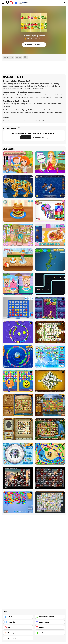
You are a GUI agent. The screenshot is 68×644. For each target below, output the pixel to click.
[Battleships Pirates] (50, 187)
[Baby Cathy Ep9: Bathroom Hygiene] (18, 284)
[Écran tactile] (18, 638)
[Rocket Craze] (50, 284)
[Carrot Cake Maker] (18, 259)
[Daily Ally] (18, 162)
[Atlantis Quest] (18, 429)
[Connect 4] (18, 308)
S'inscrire (26, 137)
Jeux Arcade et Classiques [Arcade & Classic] (19, 121)
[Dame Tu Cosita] (50, 259)
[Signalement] (19, 57)
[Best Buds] (18, 235)
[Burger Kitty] (18, 211)
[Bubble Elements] (50, 357)
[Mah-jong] (18, 633)
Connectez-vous (40, 137)
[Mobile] (50, 633)
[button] (6, 118)
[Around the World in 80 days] (50, 405)
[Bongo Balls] (50, 454)
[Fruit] (18, 627)
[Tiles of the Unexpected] (18, 478)
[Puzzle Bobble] (50, 308)
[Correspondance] (50, 622)
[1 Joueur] (18, 617)
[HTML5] (50, 627)
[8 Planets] (18, 332)
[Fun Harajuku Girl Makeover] (50, 162)
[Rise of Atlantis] (18, 405)
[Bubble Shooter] (18, 502)
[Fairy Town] (18, 454)
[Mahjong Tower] (50, 381)
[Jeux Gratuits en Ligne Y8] (9, 3)
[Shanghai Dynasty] (50, 332)
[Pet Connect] (50, 502)
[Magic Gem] (18, 381)
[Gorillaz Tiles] (50, 478)
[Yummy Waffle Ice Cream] (50, 235)
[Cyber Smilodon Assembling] (18, 187)
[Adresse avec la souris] (50, 617)
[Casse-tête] (18, 622)
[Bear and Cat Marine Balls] (18, 357)
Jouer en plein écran (34, 45)
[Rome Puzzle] (50, 429)
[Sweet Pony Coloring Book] (50, 211)
